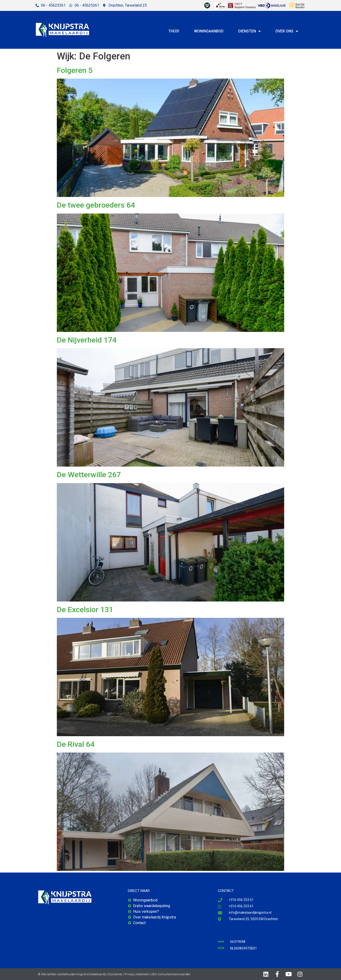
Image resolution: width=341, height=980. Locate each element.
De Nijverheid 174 (87, 340)
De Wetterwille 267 (89, 475)
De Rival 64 (76, 744)
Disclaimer (115, 974)
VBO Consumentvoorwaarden (171, 974)
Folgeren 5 (75, 70)
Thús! (174, 31)
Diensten (249, 31)
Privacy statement (137, 974)
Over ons (287, 31)
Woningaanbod (209, 31)
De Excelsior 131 (85, 610)
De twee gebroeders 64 (96, 205)
